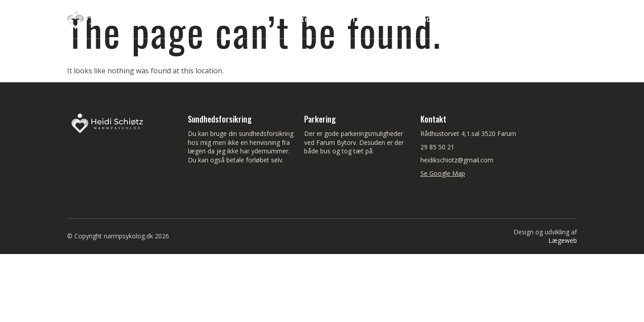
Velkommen (310, 19)
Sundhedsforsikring (450, 19)
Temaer (372, 19)
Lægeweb (563, 240)
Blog (559, 19)
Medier (519, 19)
